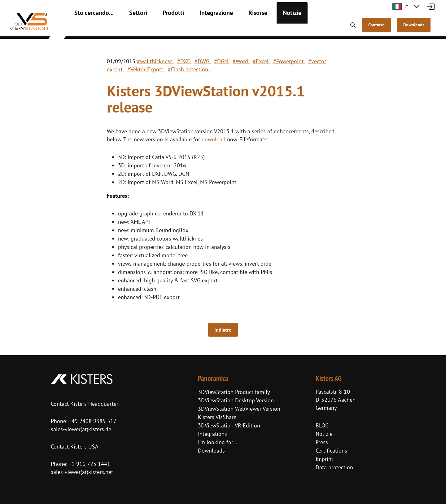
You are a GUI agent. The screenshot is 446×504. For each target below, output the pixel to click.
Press (322, 442)
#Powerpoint (289, 61)
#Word (241, 61)
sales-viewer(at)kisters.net (82, 472)
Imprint (324, 459)
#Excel (261, 61)
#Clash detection (189, 69)
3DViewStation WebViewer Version (239, 409)
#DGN (222, 61)
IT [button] (400, 7)
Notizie (267, 28)
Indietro (223, 330)
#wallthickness (155, 61)
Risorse (236, 28)
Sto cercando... (90, 28)
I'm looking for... (218, 442)
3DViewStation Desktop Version (236, 400)
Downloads (211, 451)
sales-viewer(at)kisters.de (81, 429)
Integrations (212, 434)
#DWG (203, 61)
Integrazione (199, 28)
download (214, 139)
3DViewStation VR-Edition (229, 425)
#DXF (184, 61)
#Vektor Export (146, 69)
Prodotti (160, 28)
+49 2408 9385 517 (92, 421)
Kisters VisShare (217, 417)
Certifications (331, 451)
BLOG (322, 425)
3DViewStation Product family (234, 392)
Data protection (334, 467)
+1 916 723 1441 (90, 464)
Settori (129, 28)
